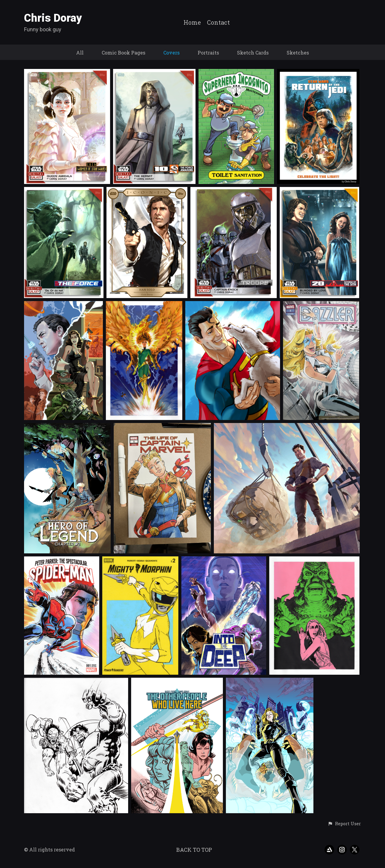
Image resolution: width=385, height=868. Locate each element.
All (80, 53)
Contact (218, 23)
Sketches (298, 53)
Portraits (208, 53)
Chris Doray (53, 18)
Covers (171, 53)
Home (192, 23)
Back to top (194, 850)
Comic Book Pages (123, 53)
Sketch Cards (253, 53)
